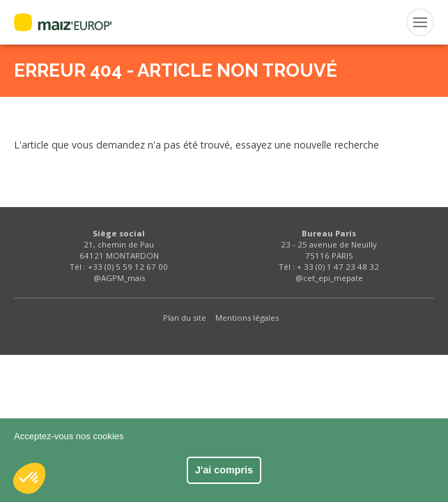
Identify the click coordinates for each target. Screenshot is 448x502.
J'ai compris (224, 470)
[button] (29, 478)
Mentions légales (247, 318)
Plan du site (185, 318)
